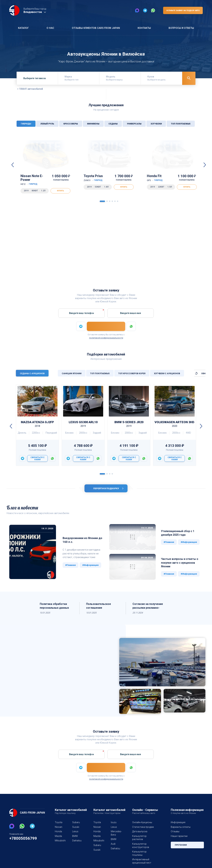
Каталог (23, 28)
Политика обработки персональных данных (55, 607)
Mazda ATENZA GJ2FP (37, 424)
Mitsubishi (60, 842)
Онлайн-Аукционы (142, 824)
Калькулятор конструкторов (140, 844)
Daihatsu (77, 842)
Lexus (75, 833)
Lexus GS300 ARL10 (83, 424)
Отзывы (175, 833)
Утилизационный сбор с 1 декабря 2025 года (178, 534)
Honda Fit (155, 178)
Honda (58, 833)
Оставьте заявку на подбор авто (182, 11)
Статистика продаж (143, 828)
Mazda (58, 838)
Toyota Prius (94, 178)
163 (99, 254)
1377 (149, 250)
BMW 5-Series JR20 (129, 424)
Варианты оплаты (180, 828)
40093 (47, 246)
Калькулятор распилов (144, 838)
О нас (50, 28)
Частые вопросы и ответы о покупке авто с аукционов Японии (180, 564)
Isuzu (114, 824)
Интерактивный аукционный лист (141, 856)
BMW (75, 838)
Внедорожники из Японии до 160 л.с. (78, 542)
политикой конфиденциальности (106, 338)
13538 (148, 246)
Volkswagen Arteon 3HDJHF (175, 424)
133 (48, 250)
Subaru (76, 824)
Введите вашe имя (130, 313)
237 (200, 254)
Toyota (58, 824)
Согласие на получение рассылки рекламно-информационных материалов (148, 608)
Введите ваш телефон (82, 313)
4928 (200, 246)
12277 (97, 246)
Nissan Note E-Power (36, 180)
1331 (98, 250)
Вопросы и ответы (181, 28)
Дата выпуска (139, 833)
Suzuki (76, 828)
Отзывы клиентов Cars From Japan (95, 28)
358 (200, 250)
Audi (113, 845)
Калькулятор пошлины (144, 850)
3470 (48, 254)
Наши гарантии (179, 838)
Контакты (144, 28)
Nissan (58, 828)
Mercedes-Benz (116, 835)
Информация (178, 824)
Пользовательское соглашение (98, 607)
